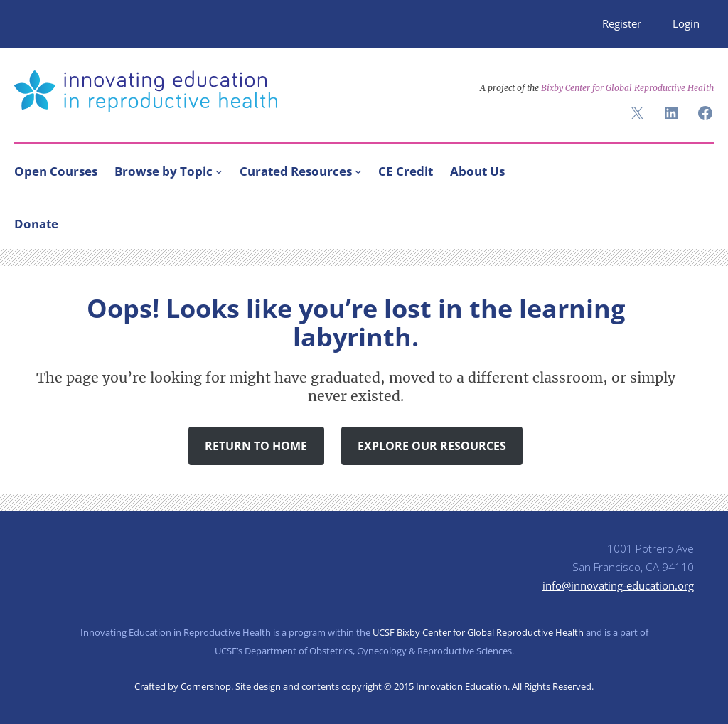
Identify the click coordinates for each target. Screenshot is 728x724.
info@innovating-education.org (618, 585)
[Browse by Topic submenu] (219, 171)
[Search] (697, 220)
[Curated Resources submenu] (358, 171)
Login (686, 23)
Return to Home (256, 446)
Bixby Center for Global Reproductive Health (627, 88)
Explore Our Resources (432, 446)
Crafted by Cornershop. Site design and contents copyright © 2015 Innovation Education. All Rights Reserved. (364, 686)
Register (622, 23)
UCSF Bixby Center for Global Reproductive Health (478, 632)
